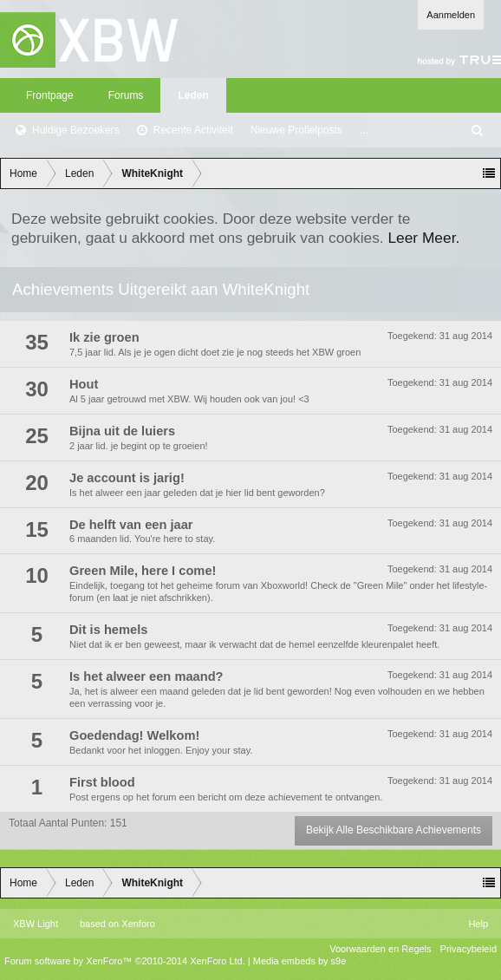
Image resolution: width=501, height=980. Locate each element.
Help (478, 924)
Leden (193, 95)
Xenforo (138, 924)
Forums (126, 95)
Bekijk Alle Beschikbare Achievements (394, 830)
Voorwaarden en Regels (380, 949)
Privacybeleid (468, 949)
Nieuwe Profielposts (296, 130)
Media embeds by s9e (300, 961)
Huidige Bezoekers (76, 130)
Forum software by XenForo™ (125, 961)
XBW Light (36, 924)
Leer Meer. (423, 238)
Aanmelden (451, 15)
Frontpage (50, 95)
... (364, 130)
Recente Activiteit (193, 130)
